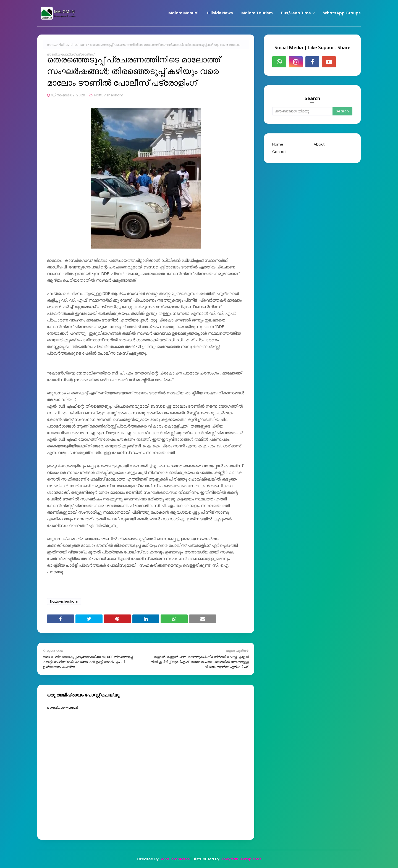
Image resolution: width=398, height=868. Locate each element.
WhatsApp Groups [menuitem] (342, 13)
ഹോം (51, 45)
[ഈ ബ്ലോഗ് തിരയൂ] (302, 111)
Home (278, 144)
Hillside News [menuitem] (220, 13)
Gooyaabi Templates (241, 859)
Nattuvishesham (73, 45)
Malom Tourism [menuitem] (257, 13)
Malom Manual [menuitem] (183, 13)
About (319, 144)
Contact (279, 152)
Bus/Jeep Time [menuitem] (296, 13)
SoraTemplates (175, 859)
